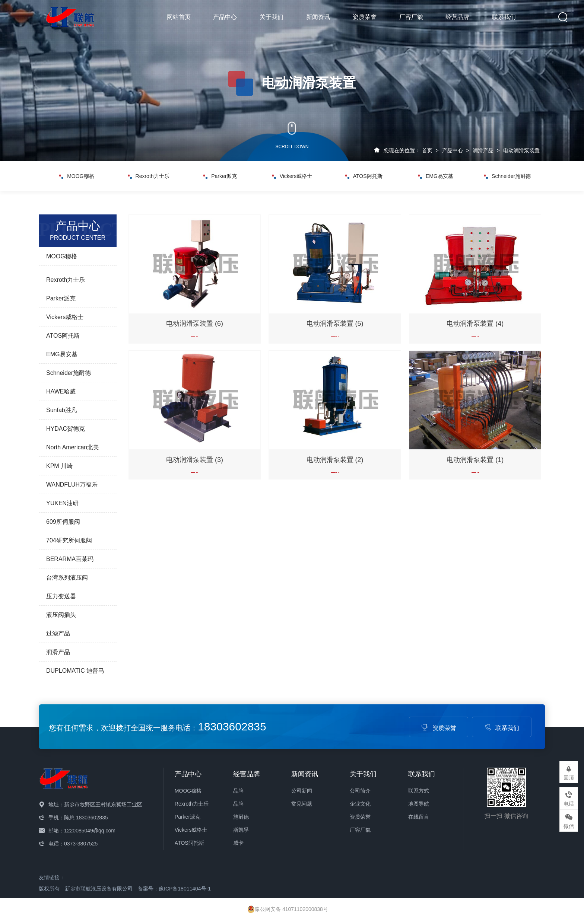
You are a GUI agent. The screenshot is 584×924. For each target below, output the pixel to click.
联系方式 (419, 791)
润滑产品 (483, 150)
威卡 (238, 843)
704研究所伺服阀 (69, 540)
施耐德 (241, 817)
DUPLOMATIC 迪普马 (75, 671)
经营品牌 (457, 17)
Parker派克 (220, 176)
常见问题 (302, 804)
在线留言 (419, 817)
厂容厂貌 (411, 17)
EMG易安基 (436, 176)
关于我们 (272, 17)
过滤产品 (58, 633)
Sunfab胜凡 (62, 410)
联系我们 (504, 17)
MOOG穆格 (77, 176)
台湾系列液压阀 (67, 578)
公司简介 (360, 791)
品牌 (238, 791)
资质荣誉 (365, 17)
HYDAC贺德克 (66, 429)
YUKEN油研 (62, 503)
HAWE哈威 (61, 391)
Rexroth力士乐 (149, 176)
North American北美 (73, 447)
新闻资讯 (318, 17)
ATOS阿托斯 (364, 176)
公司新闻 (302, 791)
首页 (427, 150)
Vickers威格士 (292, 176)
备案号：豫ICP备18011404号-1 (174, 889)
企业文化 (360, 804)
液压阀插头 (61, 615)
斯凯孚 (241, 830)
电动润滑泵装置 (521, 150)
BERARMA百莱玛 (70, 559)
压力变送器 (61, 596)
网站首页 (179, 17)
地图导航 (419, 804)
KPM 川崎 (59, 466)
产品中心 (225, 17)
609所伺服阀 (63, 522)
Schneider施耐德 (507, 176)
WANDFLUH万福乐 (72, 485)
